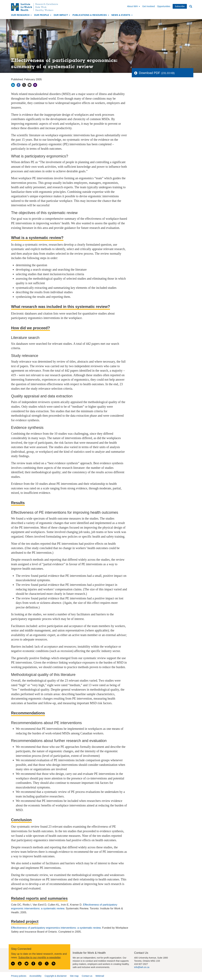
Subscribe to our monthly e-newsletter (39, 957)
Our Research (21, 15)
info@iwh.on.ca (142, 967)
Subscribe (180, 6)
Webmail (100, 976)
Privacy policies (19, 976)
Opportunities (164, 6)
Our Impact (62, 15)
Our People (43, 15)
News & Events (122, 15)
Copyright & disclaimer (56, 976)
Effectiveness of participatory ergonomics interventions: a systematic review (56, 928)
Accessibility (35, 976)
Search (191, 7)
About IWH (134, 6)
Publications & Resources (91, 15)
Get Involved (149, 6)
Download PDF (150, 73)
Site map (74, 976)
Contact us (87, 976)
